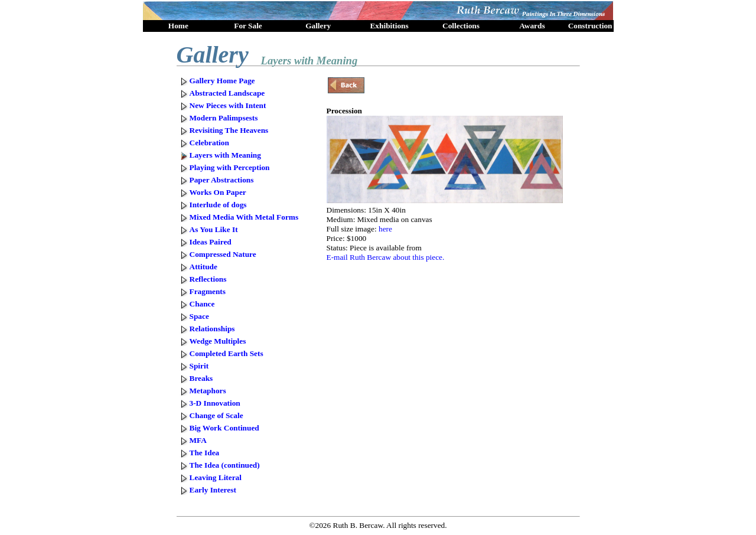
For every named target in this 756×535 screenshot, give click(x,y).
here (385, 229)
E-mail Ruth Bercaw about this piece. (386, 257)
